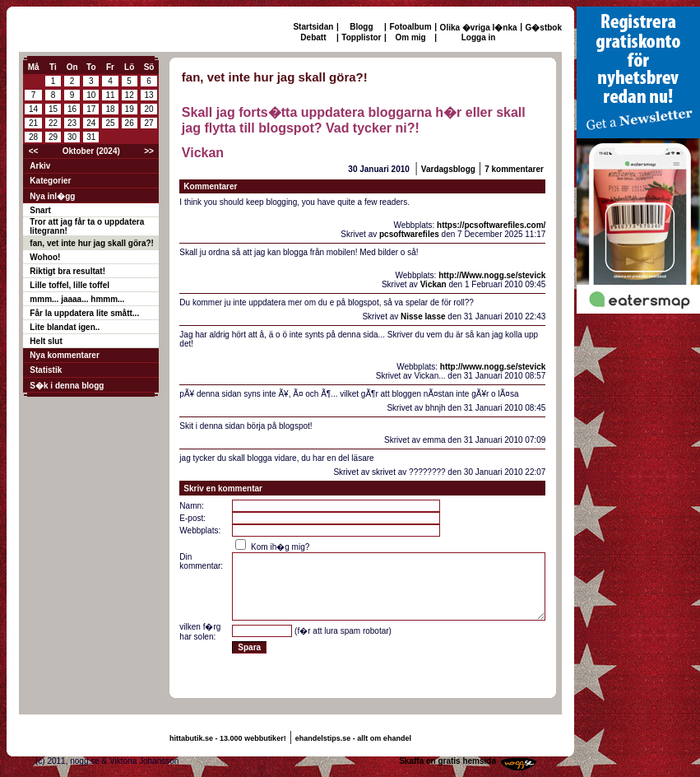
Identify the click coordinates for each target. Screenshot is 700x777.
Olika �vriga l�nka (479, 28)
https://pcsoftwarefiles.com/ (491, 225)
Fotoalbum (411, 27)
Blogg (361, 27)
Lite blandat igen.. (65, 327)
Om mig (410, 37)
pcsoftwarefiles (409, 234)
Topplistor (361, 37)
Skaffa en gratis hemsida (447, 761)
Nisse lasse (423, 316)
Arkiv (40, 166)
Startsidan (313, 27)
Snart (40, 210)
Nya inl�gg (52, 196)
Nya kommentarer (64, 355)
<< (34, 151)
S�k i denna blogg (67, 386)
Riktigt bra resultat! (67, 271)
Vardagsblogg (448, 169)
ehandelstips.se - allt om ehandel (353, 738)
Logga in (479, 37)
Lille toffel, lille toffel (70, 285)
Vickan (433, 284)
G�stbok (544, 28)
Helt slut (46, 341)
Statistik (46, 370)
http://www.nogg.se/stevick (493, 367)
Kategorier (50, 181)
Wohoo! (45, 257)
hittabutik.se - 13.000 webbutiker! (228, 738)
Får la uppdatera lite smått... (84, 313)
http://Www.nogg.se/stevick (492, 275)
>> (149, 151)
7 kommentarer (514, 169)
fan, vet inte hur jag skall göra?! (92, 243)
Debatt (313, 37)
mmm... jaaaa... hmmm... (77, 299)
